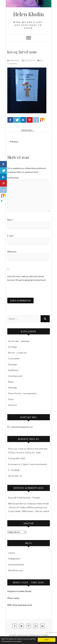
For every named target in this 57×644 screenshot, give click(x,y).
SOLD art (12, 405)
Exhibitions (13, 370)
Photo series (13, 598)
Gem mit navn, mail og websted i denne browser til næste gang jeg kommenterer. (27, 278)
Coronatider (14, 358)
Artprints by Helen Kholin (19, 591)
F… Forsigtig (14, 470)
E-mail (11, 236)
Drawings (13, 364)
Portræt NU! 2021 (17, 458)
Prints (11, 399)
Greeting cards (15, 376)
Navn (10, 220)
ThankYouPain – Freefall (28, 498)
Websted (12, 252)
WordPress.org (15, 570)
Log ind (11, 553)
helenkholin (13, 60)
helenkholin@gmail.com (20, 427)
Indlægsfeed (14, 559)
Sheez (11, 498)
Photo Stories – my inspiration (22, 393)
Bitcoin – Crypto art (17, 353)
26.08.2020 (29, 60)
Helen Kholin (28, 14)
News (11, 382)
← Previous (13, 142)
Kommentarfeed (16, 565)
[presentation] (30, 290)
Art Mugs (13, 347)
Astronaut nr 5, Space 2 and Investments (28, 464)
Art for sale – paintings (19, 341)
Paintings (13, 388)
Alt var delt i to (15, 476)
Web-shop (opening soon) (20, 605)
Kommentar (13, 178)
